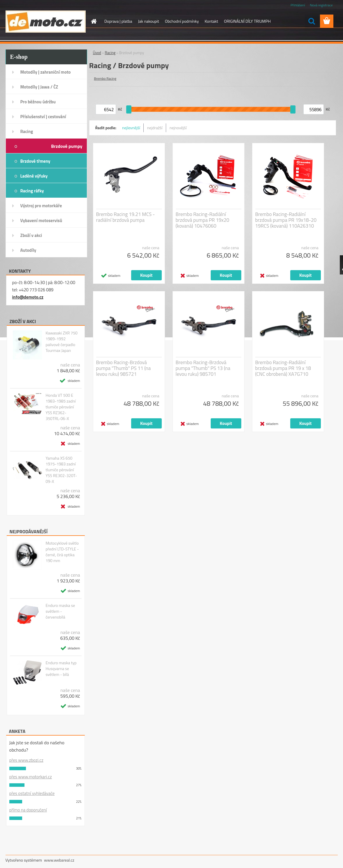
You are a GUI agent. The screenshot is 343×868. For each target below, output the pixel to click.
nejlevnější (131, 128)
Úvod (97, 53)
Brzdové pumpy (67, 146)
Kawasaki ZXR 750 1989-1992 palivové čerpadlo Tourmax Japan (61, 342)
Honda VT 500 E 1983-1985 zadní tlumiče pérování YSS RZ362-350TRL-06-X (60, 407)
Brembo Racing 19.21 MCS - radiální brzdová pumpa (126, 217)
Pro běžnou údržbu (38, 102)
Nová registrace (321, 5)
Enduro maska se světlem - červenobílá (60, 611)
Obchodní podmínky (182, 21)
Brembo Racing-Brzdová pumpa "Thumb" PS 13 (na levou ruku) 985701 (203, 368)
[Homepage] (93, 21)
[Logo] (46, 22)
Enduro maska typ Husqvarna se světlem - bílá (61, 669)
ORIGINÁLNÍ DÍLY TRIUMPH (247, 21)
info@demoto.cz (28, 297)
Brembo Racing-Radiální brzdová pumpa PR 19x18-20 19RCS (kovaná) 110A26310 (286, 220)
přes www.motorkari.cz (31, 777)
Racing (27, 131)
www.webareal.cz (59, 860)
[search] (312, 21)
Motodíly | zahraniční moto (46, 72)
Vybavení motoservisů (41, 220)
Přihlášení (298, 5)
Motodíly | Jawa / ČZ (39, 87)
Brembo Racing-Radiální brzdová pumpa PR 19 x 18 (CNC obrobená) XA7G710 (283, 368)
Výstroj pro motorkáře (41, 206)
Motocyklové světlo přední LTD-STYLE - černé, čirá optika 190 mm (62, 552)
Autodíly (28, 250)
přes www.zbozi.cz (26, 760)
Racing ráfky (32, 191)
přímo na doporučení (28, 810)
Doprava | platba (118, 21)
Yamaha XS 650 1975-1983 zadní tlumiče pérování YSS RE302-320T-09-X (61, 470)
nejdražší (155, 128)
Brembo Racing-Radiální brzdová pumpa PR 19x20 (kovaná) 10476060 (203, 220)
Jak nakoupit (149, 21)
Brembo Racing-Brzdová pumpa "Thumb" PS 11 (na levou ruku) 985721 (124, 368)
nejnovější (178, 128)
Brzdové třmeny (35, 161)
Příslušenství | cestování (43, 117)
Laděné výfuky (34, 176)
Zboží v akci (31, 235)
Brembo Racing (105, 78)
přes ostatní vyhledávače (32, 793)
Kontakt (211, 21)
